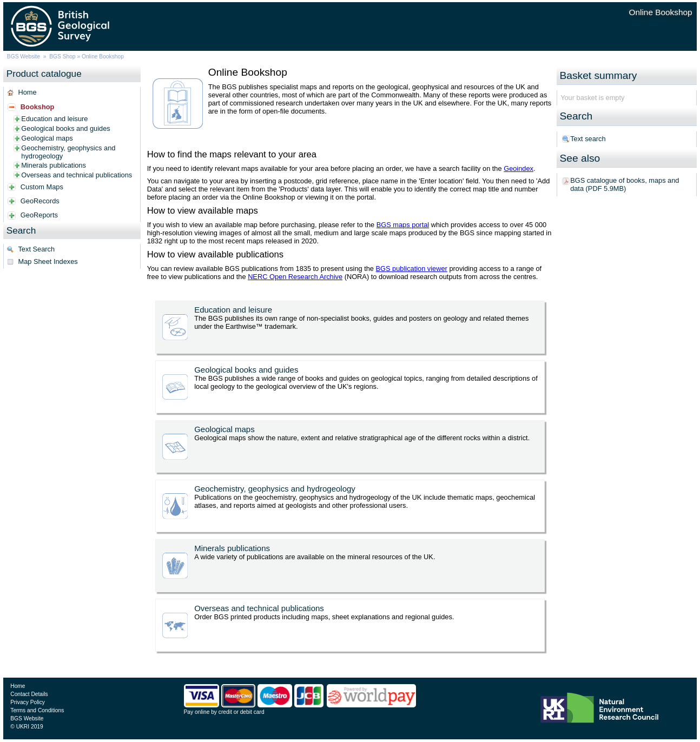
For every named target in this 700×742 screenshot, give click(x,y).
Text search (588, 139)
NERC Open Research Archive (295, 277)
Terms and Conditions (37, 710)
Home (27, 92)
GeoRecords (40, 201)
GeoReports (39, 215)
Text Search (36, 249)
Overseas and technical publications (77, 175)
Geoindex (519, 168)
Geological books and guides (65, 128)
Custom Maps (42, 187)
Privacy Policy (28, 702)
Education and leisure (54, 119)
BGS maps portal (403, 225)
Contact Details (29, 694)
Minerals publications (54, 165)
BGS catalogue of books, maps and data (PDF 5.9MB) (625, 184)
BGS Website (24, 57)
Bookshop (38, 107)
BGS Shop (62, 57)
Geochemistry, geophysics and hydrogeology (68, 152)
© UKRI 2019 (27, 727)
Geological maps (47, 138)
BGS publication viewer (412, 269)
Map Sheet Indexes (48, 261)
